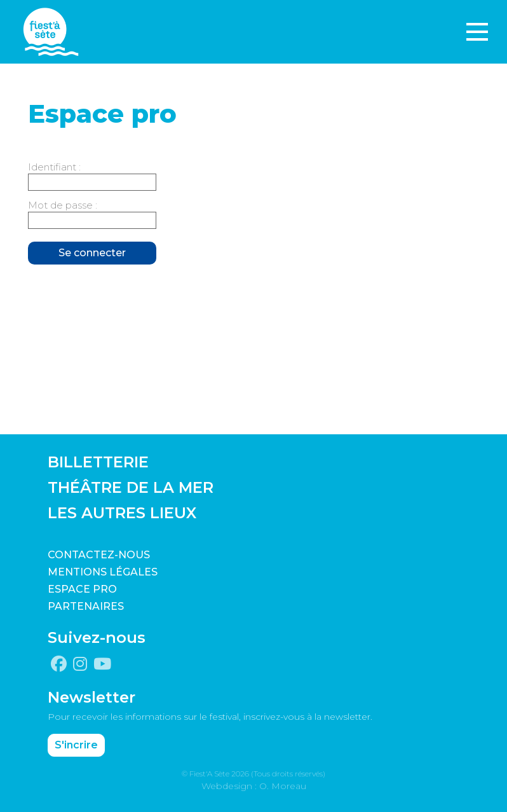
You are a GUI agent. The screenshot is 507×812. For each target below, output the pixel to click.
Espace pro (82, 589)
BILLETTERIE (98, 462)
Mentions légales (103, 572)
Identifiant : (54, 167)
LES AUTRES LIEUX (122, 513)
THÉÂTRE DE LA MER (131, 487)
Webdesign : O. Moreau (254, 786)
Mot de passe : (63, 205)
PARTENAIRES (86, 606)
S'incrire (76, 745)
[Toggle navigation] (477, 32)
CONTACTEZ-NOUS (99, 555)
